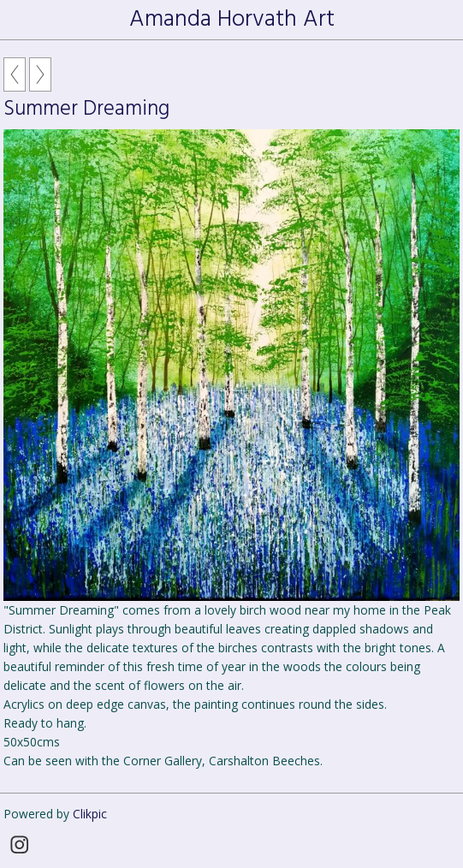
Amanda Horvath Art (232, 20)
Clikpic (90, 814)
